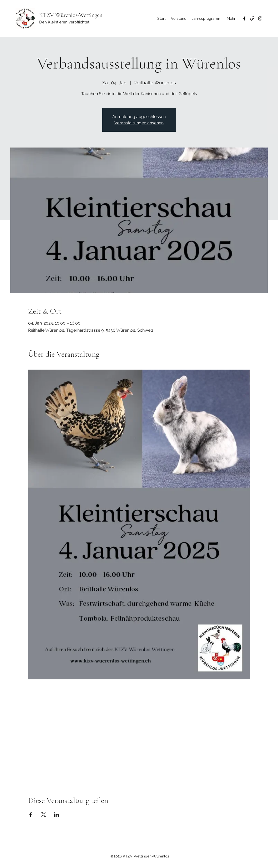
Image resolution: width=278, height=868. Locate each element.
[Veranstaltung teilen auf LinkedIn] (56, 815)
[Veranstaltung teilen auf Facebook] (31, 815)
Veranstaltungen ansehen (139, 123)
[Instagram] (260, 18)
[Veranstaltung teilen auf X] (44, 815)
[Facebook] (244, 18)
